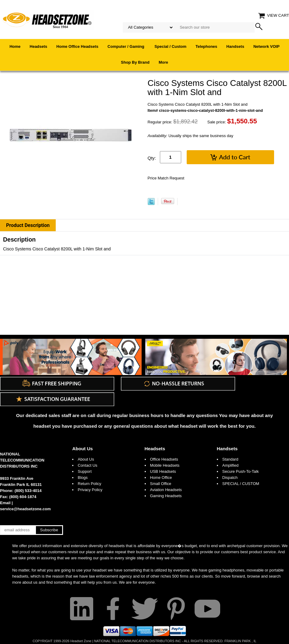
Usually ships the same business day (191, 136)
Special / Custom (170, 46)
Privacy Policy (90, 490)
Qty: (152, 158)
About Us (83, 449)
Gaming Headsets (166, 496)
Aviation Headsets (166, 490)
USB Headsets (163, 471)
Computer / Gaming (126, 46)
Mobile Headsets (165, 465)
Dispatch (230, 478)
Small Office (161, 484)
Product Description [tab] (28, 225)
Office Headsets (164, 459)
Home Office (161, 478)
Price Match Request (166, 178)
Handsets (235, 46)
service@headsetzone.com (25, 509)
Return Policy (89, 484)
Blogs (83, 478)
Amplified (230, 465)
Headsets (38, 46)
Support (85, 471)
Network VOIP (266, 46)
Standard (230, 459)
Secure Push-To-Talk (241, 471)
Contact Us (87, 465)
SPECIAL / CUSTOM (241, 484)
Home (15, 46)
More (163, 62)
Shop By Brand (135, 62)
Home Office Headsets (77, 46)
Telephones (206, 46)
